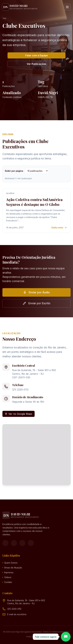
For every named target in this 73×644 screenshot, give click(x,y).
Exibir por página (14, 171)
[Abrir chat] (66, 637)
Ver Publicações (36, 64)
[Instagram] (14, 543)
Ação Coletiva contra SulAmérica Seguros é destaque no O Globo (34, 202)
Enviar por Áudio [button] (36, 292)
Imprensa (8, 572)
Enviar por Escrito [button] (37, 303)
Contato (7, 582)
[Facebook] (5, 543)
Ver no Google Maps (19, 414)
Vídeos (7, 577)
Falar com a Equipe (36, 55)
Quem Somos (10, 563)
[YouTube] (22, 543)
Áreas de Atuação (12, 568)
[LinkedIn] (31, 543)
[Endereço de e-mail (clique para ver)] (17, 614)
